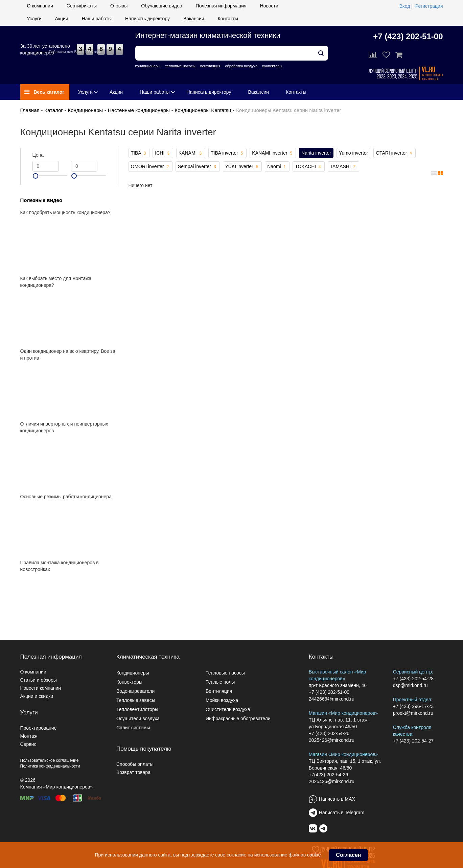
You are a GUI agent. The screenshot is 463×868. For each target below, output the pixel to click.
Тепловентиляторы (137, 709)
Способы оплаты (135, 764)
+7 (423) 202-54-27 (413, 741)
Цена (38, 155)
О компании (40, 6)
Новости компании (41, 688)
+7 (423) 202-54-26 (329, 733)
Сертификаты (82, 6)
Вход (405, 6)
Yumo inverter (353, 153)
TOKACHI (309, 167)
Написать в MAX (337, 799)
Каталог (54, 110)
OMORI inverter (151, 167)
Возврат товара (133, 772)
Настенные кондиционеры (139, 110)
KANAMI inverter (273, 153)
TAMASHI (344, 167)
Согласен (348, 855)
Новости (269, 6)
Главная (30, 110)
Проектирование (39, 728)
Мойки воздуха (222, 700)
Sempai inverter (198, 167)
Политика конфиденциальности (50, 766)
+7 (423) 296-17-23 (413, 706)
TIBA (139, 153)
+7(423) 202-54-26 (328, 775)
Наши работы (97, 19)
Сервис (28, 744)
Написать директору (147, 19)
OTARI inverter (395, 153)
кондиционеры (148, 66)
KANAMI (191, 153)
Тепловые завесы (136, 700)
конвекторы (272, 66)
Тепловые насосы (225, 673)
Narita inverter (316, 153)
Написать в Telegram (342, 813)
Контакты (228, 19)
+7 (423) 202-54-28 (413, 679)
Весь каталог (44, 92)
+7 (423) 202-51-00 (408, 36)
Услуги (34, 19)
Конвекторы (129, 682)
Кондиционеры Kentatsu (203, 110)
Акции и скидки (37, 696)
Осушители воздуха (138, 718)
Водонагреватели (135, 691)
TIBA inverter (228, 153)
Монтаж (29, 736)
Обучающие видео (161, 6)
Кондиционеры (85, 110)
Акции (62, 19)
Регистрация (429, 6)
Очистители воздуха (228, 709)
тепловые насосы (180, 66)
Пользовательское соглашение (50, 760)
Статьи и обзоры (39, 680)
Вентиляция (219, 691)
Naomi (277, 167)
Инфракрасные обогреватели (238, 718)
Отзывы (119, 6)
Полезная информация (221, 6)
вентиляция (210, 66)
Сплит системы (133, 728)
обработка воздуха (241, 66)
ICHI (163, 153)
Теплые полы (220, 682)
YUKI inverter (242, 167)
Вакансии (194, 19)
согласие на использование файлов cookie (274, 855)
